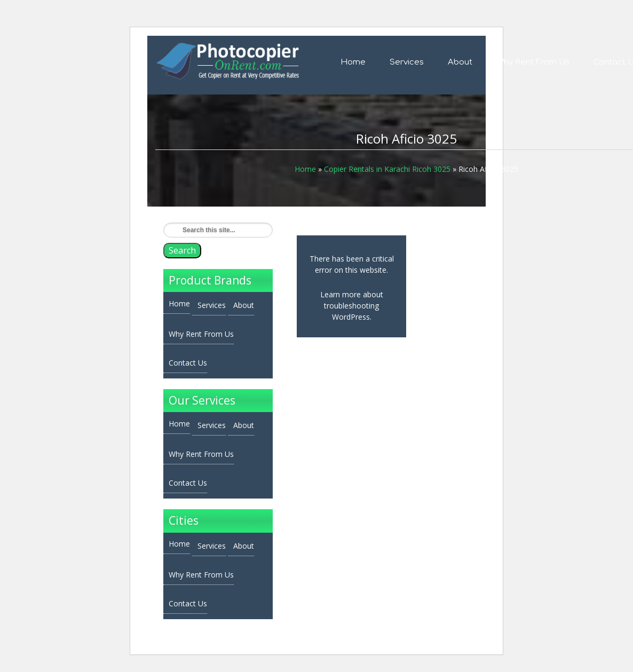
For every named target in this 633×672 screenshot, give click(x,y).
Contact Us (188, 363)
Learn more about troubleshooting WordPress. (352, 306)
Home (353, 62)
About (460, 62)
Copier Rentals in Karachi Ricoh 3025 (387, 169)
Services (407, 62)
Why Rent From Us (533, 62)
